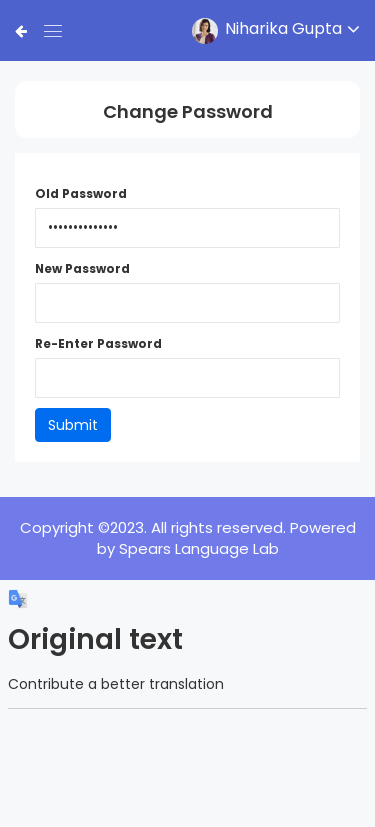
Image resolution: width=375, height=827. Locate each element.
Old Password (81, 194)
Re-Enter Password (98, 344)
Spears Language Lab (199, 548)
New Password (82, 269)
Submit (73, 425)
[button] (269, 31)
